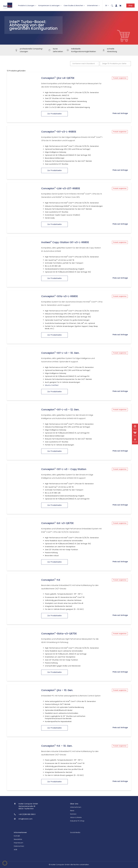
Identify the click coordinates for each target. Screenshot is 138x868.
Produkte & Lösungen (27, 6)
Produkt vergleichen (120, 78)
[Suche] (112, 6)
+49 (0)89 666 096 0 (27, 814)
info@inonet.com (26, 819)
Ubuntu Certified (52, 385)
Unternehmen (93, 6)
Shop (130, 6)
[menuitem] (112, 6)
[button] (5, 863)
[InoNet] (8, 6)
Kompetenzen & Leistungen (50, 6)
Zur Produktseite (54, 114)
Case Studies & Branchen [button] (74, 6)
